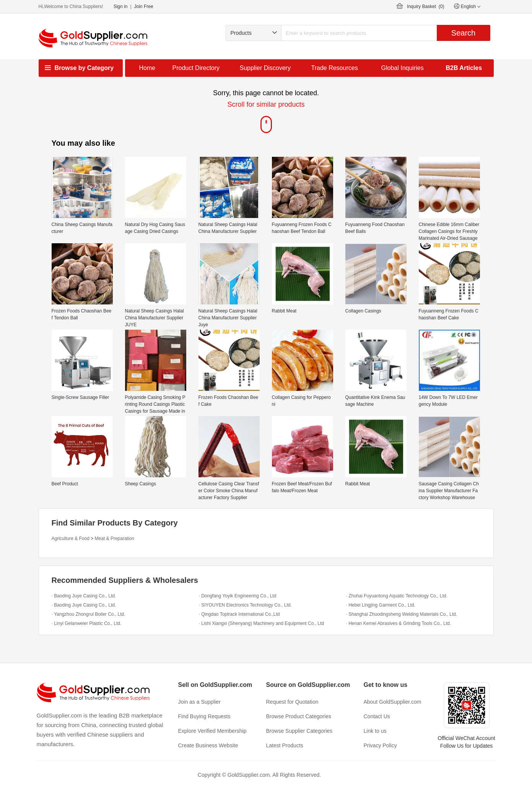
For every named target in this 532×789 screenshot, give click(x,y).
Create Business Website (208, 745)
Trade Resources (335, 68)
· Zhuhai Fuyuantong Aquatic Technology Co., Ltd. (397, 596)
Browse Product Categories (299, 716)
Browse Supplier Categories (299, 731)
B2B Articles (464, 68)
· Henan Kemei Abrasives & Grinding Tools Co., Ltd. (399, 623)
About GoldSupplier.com (393, 702)
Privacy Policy (380, 745)
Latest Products (285, 745)
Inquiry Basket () (425, 7)
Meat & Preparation (115, 538)
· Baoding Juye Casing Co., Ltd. (84, 596)
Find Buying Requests (204, 716)
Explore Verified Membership (212, 731)
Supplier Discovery (265, 68)
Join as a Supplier (199, 702)
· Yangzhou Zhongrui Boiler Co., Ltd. (89, 614)
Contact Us (377, 716)
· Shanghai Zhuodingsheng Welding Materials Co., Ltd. (402, 614)
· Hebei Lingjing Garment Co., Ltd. (381, 605)
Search (463, 33)
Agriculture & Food (71, 538)
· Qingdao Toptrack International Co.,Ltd (239, 614)
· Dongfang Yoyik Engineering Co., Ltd (238, 596)
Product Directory (196, 68)
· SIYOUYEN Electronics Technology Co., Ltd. (245, 605)
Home (147, 68)
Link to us (375, 731)
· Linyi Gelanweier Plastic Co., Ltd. (87, 623)
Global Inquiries (403, 68)
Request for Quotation (292, 702)
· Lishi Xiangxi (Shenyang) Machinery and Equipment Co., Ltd (262, 623)
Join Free (144, 7)
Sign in (121, 7)
